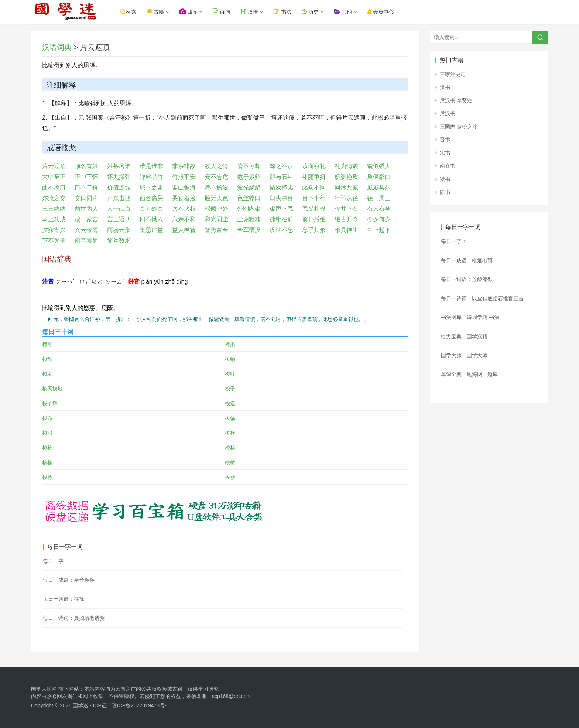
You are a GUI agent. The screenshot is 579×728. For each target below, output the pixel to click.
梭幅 (230, 418)
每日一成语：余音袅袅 (69, 580)
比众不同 (314, 187)
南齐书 (448, 166)
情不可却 (249, 166)
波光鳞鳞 (249, 187)
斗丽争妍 (314, 177)
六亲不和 (184, 219)
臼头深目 (281, 198)
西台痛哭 (151, 198)
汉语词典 (57, 47)
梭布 (47, 418)
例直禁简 (86, 241)
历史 (315, 12)
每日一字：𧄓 (56, 561)
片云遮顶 (54, 166)
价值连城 (119, 187)
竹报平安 (184, 177)
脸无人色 (216, 198)
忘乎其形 (314, 230)
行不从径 (346, 198)
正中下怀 (86, 177)
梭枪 (47, 448)
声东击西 (119, 198)
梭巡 (230, 403)
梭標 (47, 477)
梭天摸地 (52, 389)
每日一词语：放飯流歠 (467, 279)
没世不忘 (281, 230)
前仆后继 (314, 219)
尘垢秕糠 (249, 219)
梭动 (47, 359)
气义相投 (314, 209)
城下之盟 (151, 187)
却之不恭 (281, 166)
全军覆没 (249, 230)
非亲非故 (184, 166)
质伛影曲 (379, 177)
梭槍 (230, 462)
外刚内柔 (249, 209)
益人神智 (184, 230)
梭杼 (230, 433)
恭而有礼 (314, 166)
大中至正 (54, 177)
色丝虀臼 (249, 198)
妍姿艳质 (346, 177)
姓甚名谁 (119, 166)
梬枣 (47, 344)
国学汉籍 (477, 336)
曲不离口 (54, 187)
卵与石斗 (281, 177)
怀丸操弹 (119, 177)
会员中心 (385, 12)
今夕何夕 (379, 219)
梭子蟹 (50, 403)
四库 (193, 12)
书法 (287, 12)
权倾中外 (216, 209)
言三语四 (119, 219)
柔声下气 (281, 209)
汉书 (445, 87)
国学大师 (451, 355)
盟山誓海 (184, 187)
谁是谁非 (151, 166)
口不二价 (86, 187)
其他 (348, 12)
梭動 (230, 359)
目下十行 (314, 198)
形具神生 (346, 230)
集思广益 (151, 230)
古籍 (160, 12)
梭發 (230, 477)
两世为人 (86, 209)
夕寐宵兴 (54, 230)
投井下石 (346, 209)
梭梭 (47, 462)
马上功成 (54, 219)
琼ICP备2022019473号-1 (141, 705)
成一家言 (86, 219)
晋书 (445, 140)
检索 (133, 12)
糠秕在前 (281, 219)
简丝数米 (119, 241)
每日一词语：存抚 (64, 599)
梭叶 (230, 374)
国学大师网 (44, 689)
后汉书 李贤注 (456, 100)
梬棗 (230, 344)
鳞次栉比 (281, 187)
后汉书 (448, 113)
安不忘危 (216, 177)
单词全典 (451, 374)
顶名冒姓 (86, 166)
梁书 (445, 179)
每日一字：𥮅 (454, 241)
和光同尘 (216, 219)
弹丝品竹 (151, 177)
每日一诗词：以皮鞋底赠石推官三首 (482, 298)
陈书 (445, 192)
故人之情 (216, 166)
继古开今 (346, 219)
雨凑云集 (119, 230)
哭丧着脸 (184, 198)
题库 (493, 374)
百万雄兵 (151, 209)
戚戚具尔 (379, 187)
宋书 (445, 153)
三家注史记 (453, 74)
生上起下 (379, 230)
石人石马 (379, 209)
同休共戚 (346, 187)
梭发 (47, 374)
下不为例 (54, 241)
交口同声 (86, 198)
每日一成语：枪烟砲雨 (467, 260)
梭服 (47, 433)
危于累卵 (249, 177)
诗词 (226, 12)
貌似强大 (379, 166)
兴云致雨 (86, 230)
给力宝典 (451, 336)
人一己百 (119, 209)
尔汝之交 (54, 198)
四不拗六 (151, 219)
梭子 (230, 389)
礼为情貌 (346, 166)
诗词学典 (477, 317)
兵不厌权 (184, 209)
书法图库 (451, 317)
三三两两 (54, 209)
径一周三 (379, 198)
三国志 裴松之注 (459, 127)
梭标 (230, 448)
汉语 (254, 12)
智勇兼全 (216, 230)
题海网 (474, 374)
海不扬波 (216, 187)
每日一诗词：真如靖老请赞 (74, 618)
